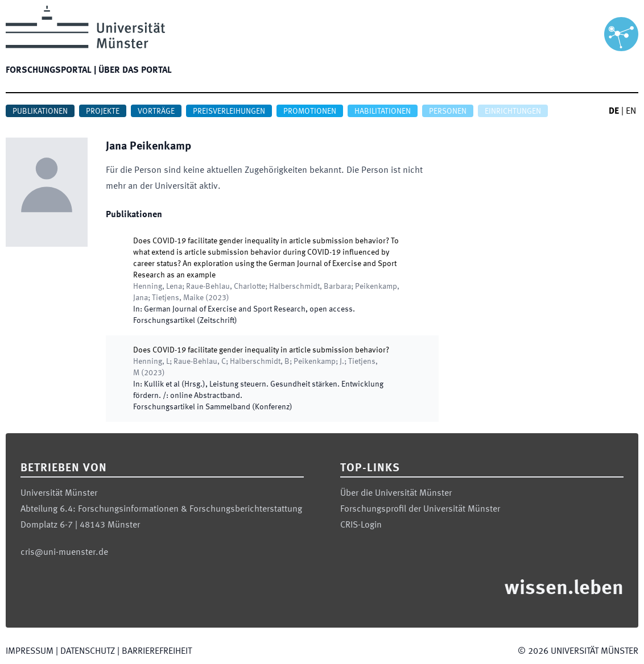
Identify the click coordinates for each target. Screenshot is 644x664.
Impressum (30, 651)
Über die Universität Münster (396, 493)
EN (631, 111)
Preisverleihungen (229, 111)
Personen (448, 111)
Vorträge (156, 111)
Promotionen (310, 111)
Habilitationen (383, 111)
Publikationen (40, 111)
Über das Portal (135, 70)
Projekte (103, 111)
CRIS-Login (361, 525)
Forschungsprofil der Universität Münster (420, 509)
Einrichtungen (513, 111)
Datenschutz (88, 651)
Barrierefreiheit (157, 651)
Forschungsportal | (51, 70)
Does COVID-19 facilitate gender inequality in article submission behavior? (261, 350)
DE (614, 111)
